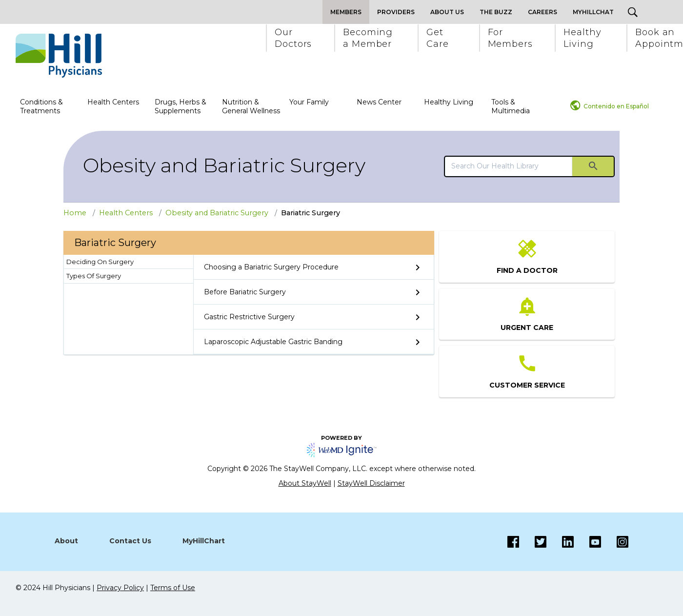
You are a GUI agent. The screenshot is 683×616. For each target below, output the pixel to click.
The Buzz (496, 12)
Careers (542, 12)
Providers (396, 12)
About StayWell (305, 483)
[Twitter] (533, 542)
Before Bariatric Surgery (245, 292)
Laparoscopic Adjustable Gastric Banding (273, 342)
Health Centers (113, 102)
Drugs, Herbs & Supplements (181, 106)
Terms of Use (173, 588)
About (66, 541)
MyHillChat (593, 12)
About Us (447, 12)
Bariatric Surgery (311, 213)
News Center (379, 102)
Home (75, 213)
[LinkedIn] (560, 542)
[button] (293, 38)
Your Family (309, 102)
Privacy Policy (120, 588)
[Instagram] (587, 542)
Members (346, 12)
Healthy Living (449, 102)
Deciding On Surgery (100, 262)
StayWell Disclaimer (371, 483)
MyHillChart (204, 541)
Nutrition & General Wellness (251, 106)
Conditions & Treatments (41, 106)
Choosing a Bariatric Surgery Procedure (271, 267)
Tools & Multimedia (511, 106)
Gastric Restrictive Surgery (249, 317)
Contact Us (130, 541)
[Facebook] (513, 542)
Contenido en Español (616, 106)
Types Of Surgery (94, 276)
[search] (509, 166)
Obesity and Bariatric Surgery (224, 165)
